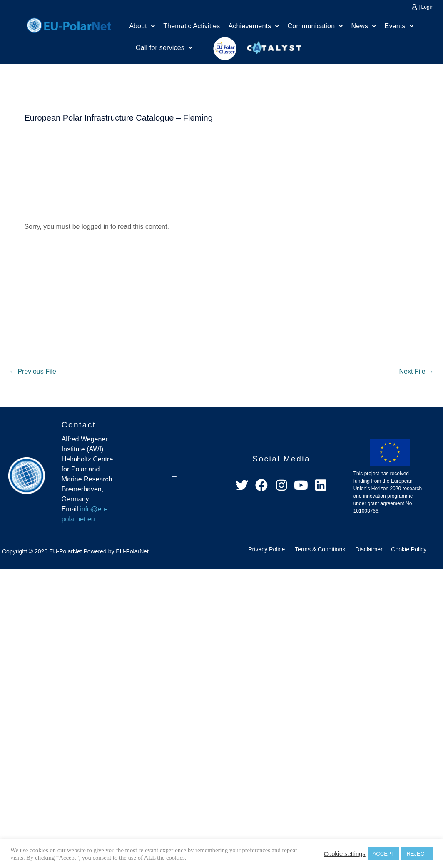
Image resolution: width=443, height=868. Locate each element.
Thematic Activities (192, 26)
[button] (142, 26)
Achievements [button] (254, 26)
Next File (416, 371)
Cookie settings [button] (344, 854)
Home (69, 24)
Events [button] (399, 26)
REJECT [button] (417, 854)
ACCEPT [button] (384, 854)
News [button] (364, 26)
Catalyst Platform (274, 46)
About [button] (142, 26)
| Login (426, 7)
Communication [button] (315, 26)
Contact (79, 425)
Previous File (33, 371)
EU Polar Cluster (219, 48)
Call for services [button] (164, 48)
